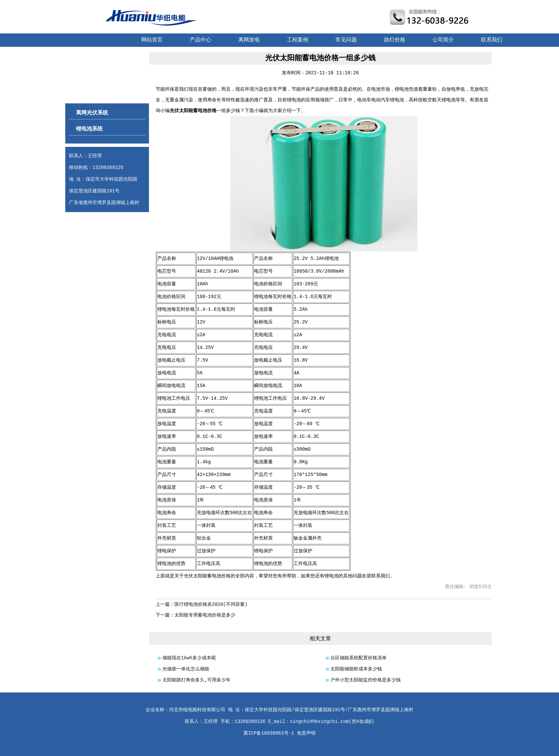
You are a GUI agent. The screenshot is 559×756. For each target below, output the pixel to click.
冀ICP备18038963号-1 (269, 733)
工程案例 (298, 40)
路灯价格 (395, 40)
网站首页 (152, 40)
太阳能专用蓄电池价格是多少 (205, 615)
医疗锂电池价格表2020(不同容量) (211, 604)
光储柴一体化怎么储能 (186, 669)
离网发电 (249, 40)
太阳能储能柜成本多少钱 (356, 669)
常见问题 (346, 40)
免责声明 (306, 733)
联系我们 (492, 40)
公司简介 (443, 40)
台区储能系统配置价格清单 (358, 658)
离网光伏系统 (92, 113)
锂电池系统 (89, 129)
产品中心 (201, 40)
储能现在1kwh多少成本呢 (189, 658)
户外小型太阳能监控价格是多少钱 (366, 680)
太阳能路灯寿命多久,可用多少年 (196, 680)
